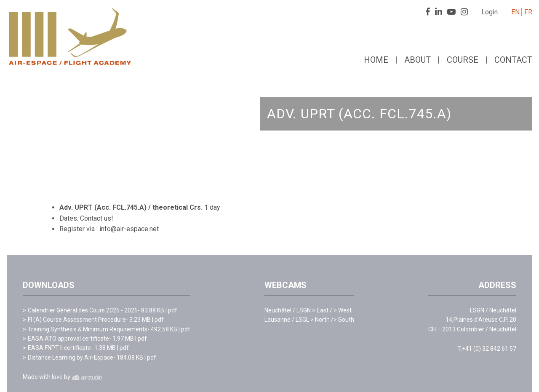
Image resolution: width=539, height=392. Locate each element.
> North (322, 320)
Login (490, 12)
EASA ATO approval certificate (68, 339)
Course (463, 60)
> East (323, 310)
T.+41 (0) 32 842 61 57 (487, 349)
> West (343, 310)
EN (515, 12)
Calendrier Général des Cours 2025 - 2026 (83, 310)
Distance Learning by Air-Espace (71, 357)
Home (376, 60)
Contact (513, 60)
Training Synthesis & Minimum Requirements (88, 329)
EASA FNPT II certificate (59, 348)
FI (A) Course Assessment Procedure (77, 320)
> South (344, 320)
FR (528, 12)
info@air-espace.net (129, 229)
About (418, 60)
